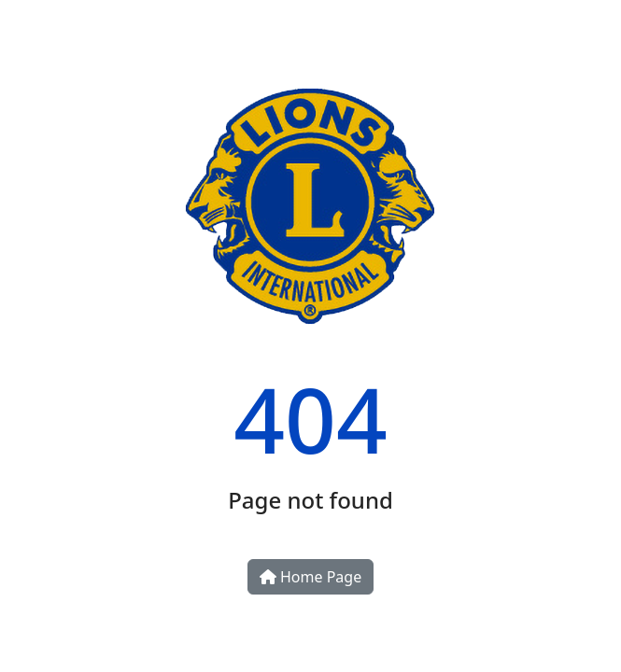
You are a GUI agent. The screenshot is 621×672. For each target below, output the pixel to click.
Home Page (310, 577)
